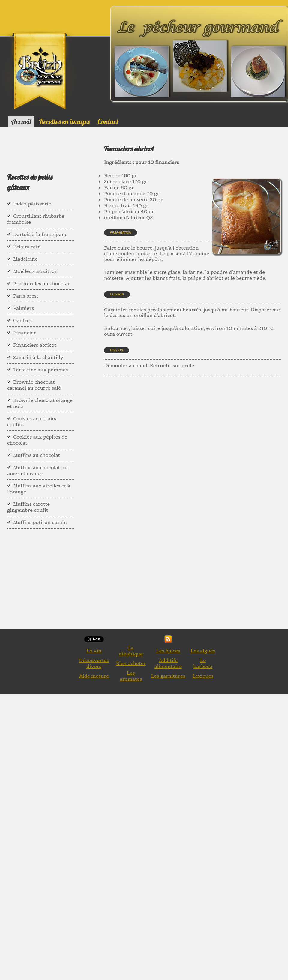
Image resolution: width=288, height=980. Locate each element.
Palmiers (24, 308)
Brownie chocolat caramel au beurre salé (34, 385)
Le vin (94, 651)
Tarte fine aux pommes (41, 370)
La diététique (131, 651)
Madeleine (25, 259)
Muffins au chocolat (37, 455)
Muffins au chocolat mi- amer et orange (38, 470)
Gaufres (22, 320)
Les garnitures (168, 676)
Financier (25, 333)
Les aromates (131, 676)
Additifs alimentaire (168, 663)
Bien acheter (131, 663)
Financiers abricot (35, 345)
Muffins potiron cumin (40, 522)
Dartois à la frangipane (40, 234)
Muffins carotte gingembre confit (28, 507)
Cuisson (117, 294)
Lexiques (203, 676)
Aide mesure (94, 676)
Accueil (21, 121)
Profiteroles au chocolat (41, 283)
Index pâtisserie (32, 204)
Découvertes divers (94, 663)
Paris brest (26, 296)
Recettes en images (64, 121)
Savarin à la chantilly (38, 357)
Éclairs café (27, 247)
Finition (117, 350)
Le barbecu (203, 663)
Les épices (168, 651)
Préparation (121, 233)
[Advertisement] (195, 445)
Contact (108, 121)
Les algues (203, 651)
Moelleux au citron (35, 271)
